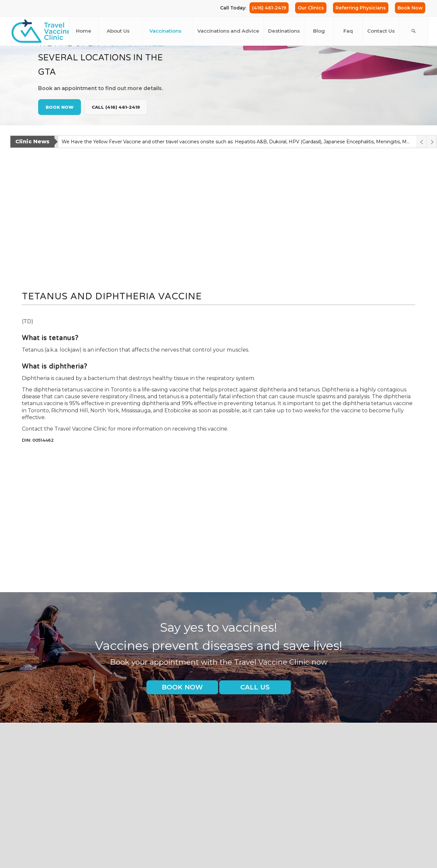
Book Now (410, 8)
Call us (255, 687)
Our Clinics (311, 8)
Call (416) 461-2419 (116, 107)
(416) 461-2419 (269, 8)
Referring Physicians (361, 8)
